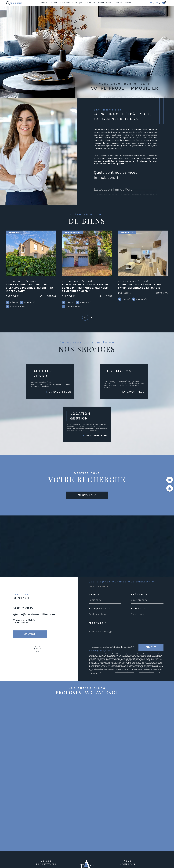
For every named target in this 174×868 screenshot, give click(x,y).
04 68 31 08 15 (23, 608)
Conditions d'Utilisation (146, 672)
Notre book (65, 3)
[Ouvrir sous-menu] (48, 3)
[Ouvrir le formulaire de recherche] (14, 3)
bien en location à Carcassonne (139, 194)
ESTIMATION (118, 3)
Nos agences (90, 3)
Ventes (44, 3)
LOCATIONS (54, 3)
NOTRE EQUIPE (78, 3)
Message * (98, 623)
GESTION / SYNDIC (105, 3)
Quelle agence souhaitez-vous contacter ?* (122, 582)
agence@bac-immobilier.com (34, 614)
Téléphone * (100, 609)
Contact (128, 3)
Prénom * (139, 594)
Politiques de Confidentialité (125, 672)
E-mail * (139, 609)
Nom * (94, 594)
